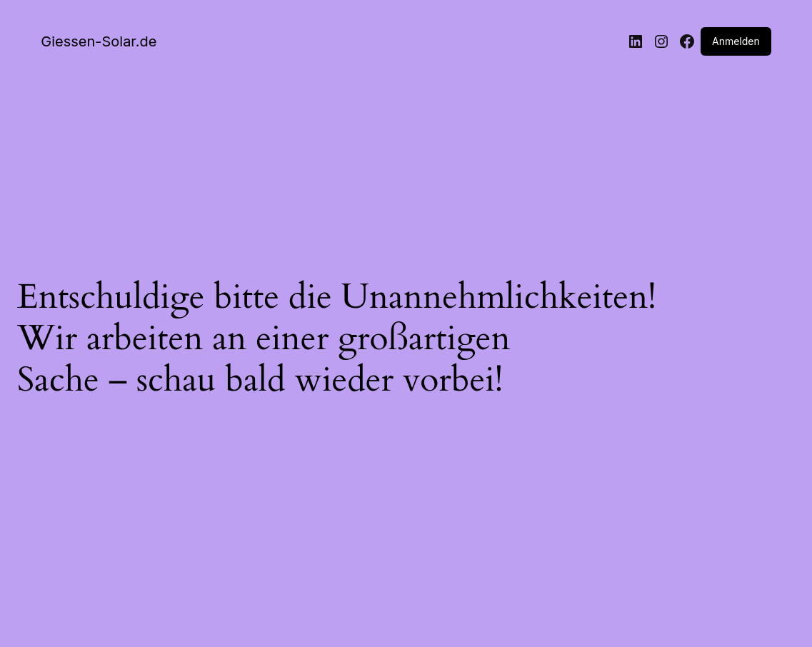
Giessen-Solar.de (99, 41)
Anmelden (736, 41)
